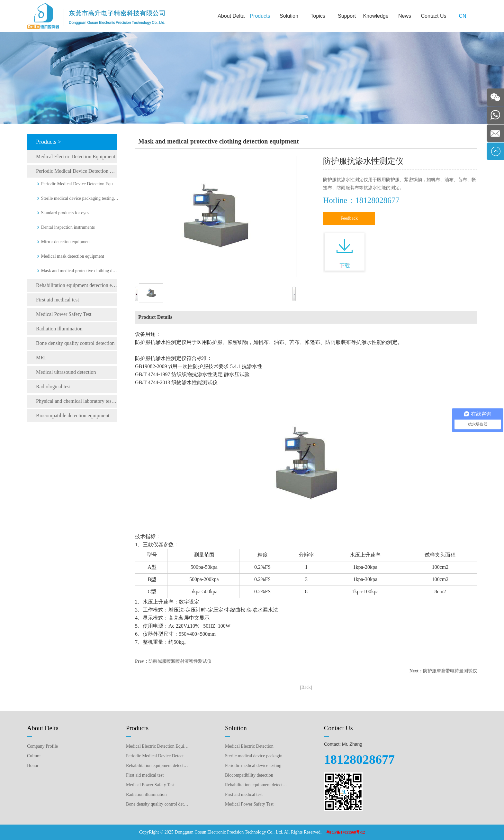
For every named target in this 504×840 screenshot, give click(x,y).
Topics (318, 16)
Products (260, 16)
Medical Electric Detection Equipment (76, 157)
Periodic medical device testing (253, 766)
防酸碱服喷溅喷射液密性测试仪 (180, 661)
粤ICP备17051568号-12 (346, 832)
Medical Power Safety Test (64, 314)
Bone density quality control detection (75, 343)
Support (347, 16)
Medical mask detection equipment (73, 256)
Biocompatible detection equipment (73, 415)
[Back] (306, 687)
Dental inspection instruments (68, 227)
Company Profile (42, 746)
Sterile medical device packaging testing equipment (80, 198)
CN (462, 16)
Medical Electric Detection (249, 746)
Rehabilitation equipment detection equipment (76, 285)
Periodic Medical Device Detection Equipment (76, 171)
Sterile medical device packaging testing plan (256, 756)
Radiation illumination (59, 329)
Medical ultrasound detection (66, 372)
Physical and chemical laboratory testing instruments (76, 401)
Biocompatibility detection (249, 775)
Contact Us (433, 16)
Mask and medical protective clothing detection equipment (80, 271)
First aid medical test (58, 300)
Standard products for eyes (65, 213)
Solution (289, 16)
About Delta (231, 16)
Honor (33, 766)
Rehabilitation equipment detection (256, 785)
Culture (34, 756)
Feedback (349, 218)
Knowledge (376, 16)
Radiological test (53, 387)
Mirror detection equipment (66, 242)
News (405, 16)
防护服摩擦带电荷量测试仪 (450, 671)
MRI (41, 358)
